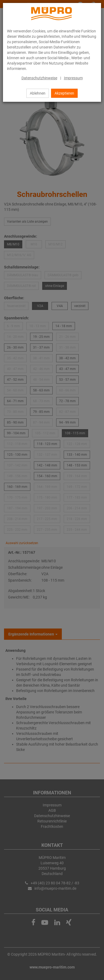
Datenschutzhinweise (39, 78)
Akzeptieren (64, 93)
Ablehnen (38, 93)
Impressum (73, 78)
